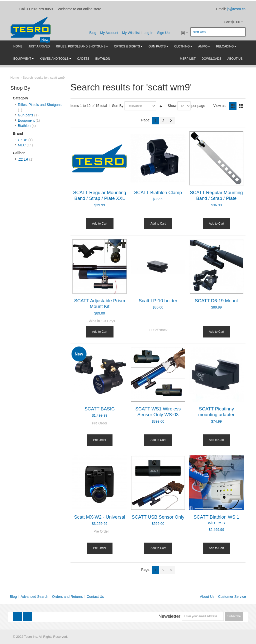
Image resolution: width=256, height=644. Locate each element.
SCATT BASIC (100, 409)
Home (15, 78)
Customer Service (232, 597)
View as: (220, 106)
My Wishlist (131, 33)
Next (171, 121)
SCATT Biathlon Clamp (158, 192)
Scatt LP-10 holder (158, 301)
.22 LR (23, 159)
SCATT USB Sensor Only (158, 517)
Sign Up (163, 33)
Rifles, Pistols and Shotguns (40, 105)
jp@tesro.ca (236, 9)
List (241, 106)
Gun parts (26, 115)
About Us (207, 597)
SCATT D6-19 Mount (216, 301)
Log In (148, 33)
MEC (22, 145)
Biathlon (24, 126)
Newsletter (169, 616)
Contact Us (95, 597)
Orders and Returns (67, 597)
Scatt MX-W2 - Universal (99, 517)
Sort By (118, 106)
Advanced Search (35, 597)
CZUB (23, 140)
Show (172, 106)
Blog (93, 33)
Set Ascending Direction (161, 106)
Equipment (26, 120)
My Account (109, 33)
